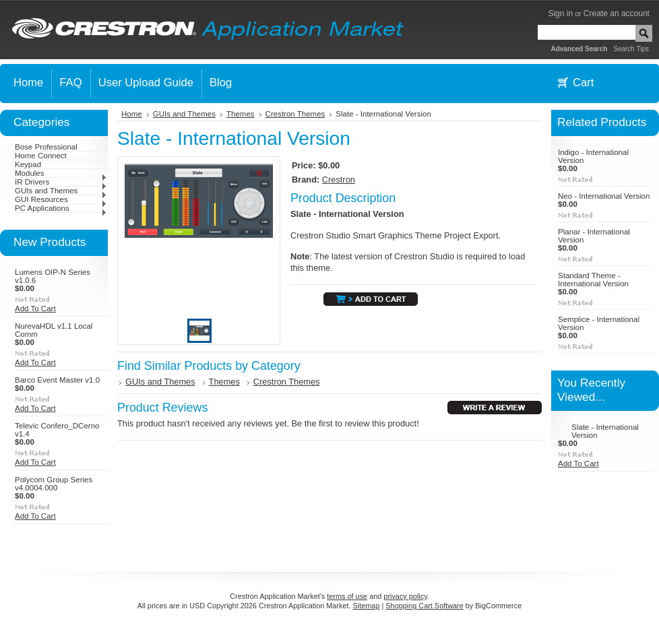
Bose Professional (46, 147)
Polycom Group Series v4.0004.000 (54, 484)
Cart (583, 83)
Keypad (28, 164)
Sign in (560, 13)
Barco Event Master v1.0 (57, 380)
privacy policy (405, 596)
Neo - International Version (604, 196)
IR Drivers (61, 182)
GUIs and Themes (61, 191)
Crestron (339, 180)
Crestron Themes (295, 114)
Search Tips (631, 49)
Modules (61, 173)
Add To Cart (35, 309)
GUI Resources (61, 199)
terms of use (347, 596)
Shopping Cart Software (424, 606)
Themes (241, 114)
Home (132, 114)
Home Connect (41, 156)
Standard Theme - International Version (593, 280)
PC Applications (61, 208)
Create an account (617, 13)
